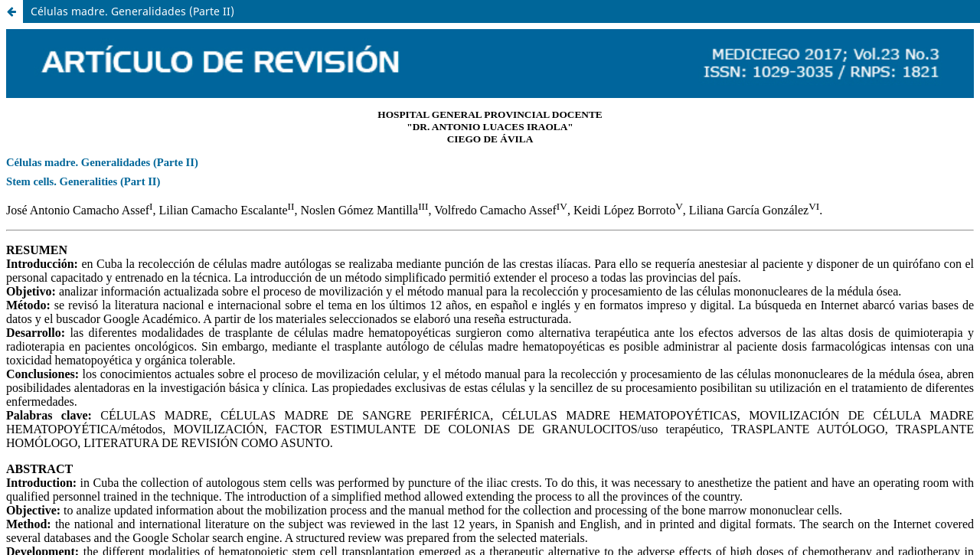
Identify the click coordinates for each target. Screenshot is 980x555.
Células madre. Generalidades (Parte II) (132, 11)
